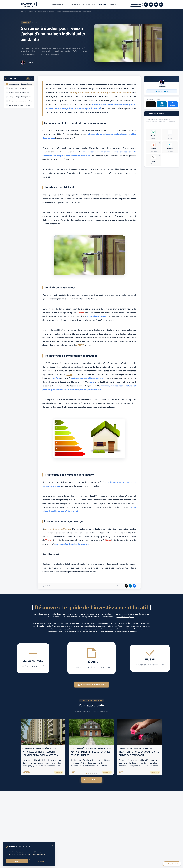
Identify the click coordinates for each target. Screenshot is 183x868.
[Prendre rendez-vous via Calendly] (172, 864)
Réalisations (90, 5)
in (130, 586)
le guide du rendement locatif (69, 623)
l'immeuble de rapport (127, 626)
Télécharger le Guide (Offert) (92, 684)
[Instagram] (146, 5)
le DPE (69, 374)
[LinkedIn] (156, 5)
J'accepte (17, 861)
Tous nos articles (91, 780)
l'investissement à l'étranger (48, 626)
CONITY (80, 345)
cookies (25, 852)
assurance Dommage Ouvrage (57, 529)
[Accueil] (22, 12)
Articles (102, 5)
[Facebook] (173, 104)
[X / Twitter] (151, 104)
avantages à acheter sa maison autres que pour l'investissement (100, 93)
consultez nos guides (126, 617)
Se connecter (136, 5)
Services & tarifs (57, 5)
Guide (113, 5)
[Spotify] (161, 5)
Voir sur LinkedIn (162, 91)
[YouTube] (151, 5)
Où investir (74, 5)
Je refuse (41, 861)
